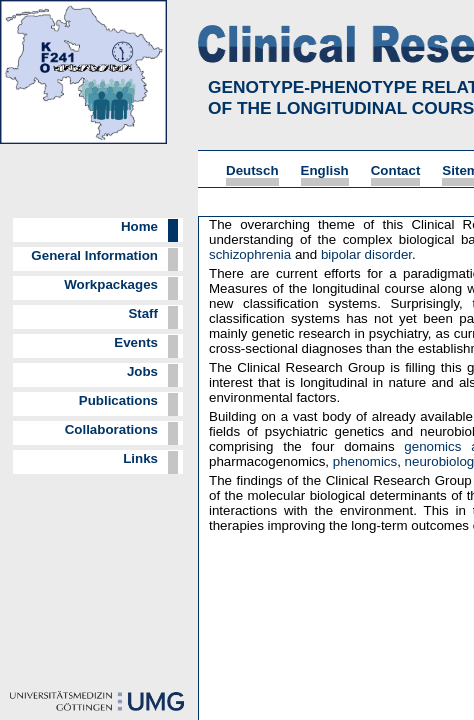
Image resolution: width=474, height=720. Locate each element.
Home (139, 226)
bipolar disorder (366, 254)
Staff (143, 313)
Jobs (142, 371)
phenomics (365, 461)
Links (140, 458)
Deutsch (252, 170)
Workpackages (111, 284)
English (325, 170)
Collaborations (111, 429)
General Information (94, 255)
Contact (396, 170)
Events (136, 342)
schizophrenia (250, 254)
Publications (118, 400)
